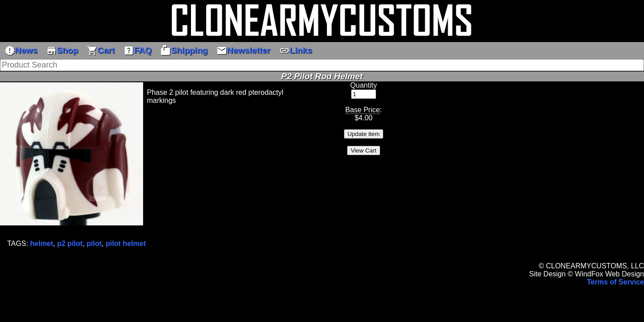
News (21, 51)
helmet (42, 244)
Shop (62, 51)
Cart (101, 51)
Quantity (364, 85)
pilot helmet (126, 244)
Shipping (184, 51)
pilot (94, 244)
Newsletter (244, 51)
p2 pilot (70, 244)
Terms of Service (615, 282)
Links (296, 51)
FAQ (138, 51)
